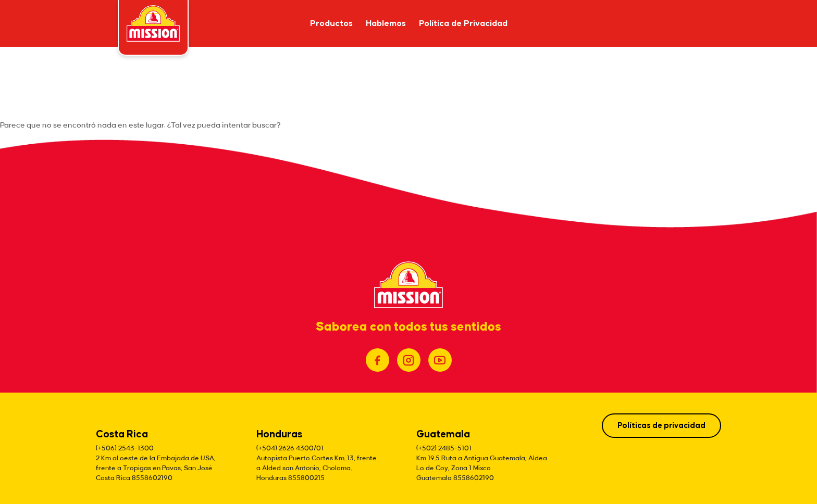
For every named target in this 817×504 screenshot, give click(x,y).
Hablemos (386, 24)
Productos (331, 24)
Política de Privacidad (463, 24)
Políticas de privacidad (661, 426)
